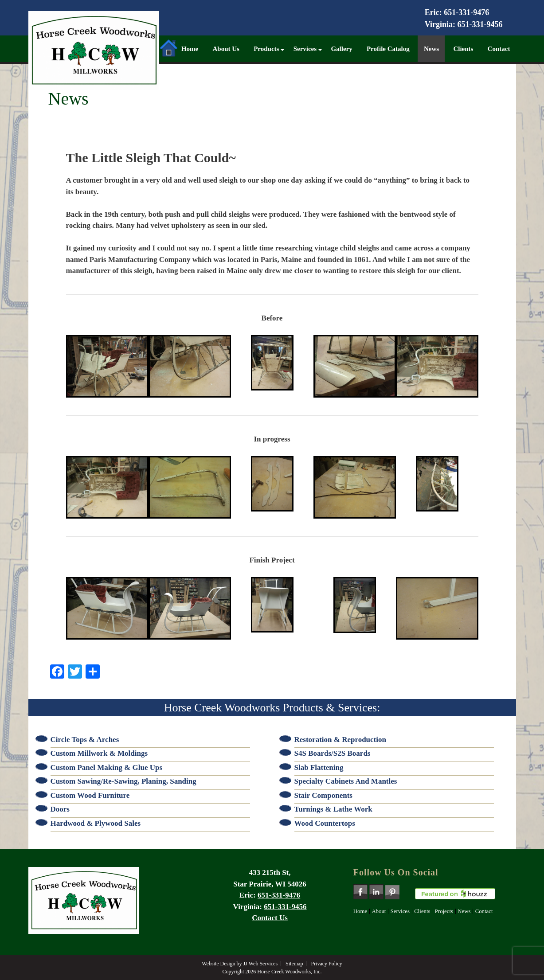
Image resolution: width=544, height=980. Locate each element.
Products (266, 49)
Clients (463, 49)
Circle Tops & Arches (85, 740)
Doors (60, 809)
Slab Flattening (319, 767)
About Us (226, 49)
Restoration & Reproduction (340, 740)
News (431, 49)
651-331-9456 (480, 24)
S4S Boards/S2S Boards (333, 753)
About (379, 911)
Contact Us (270, 918)
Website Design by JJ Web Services (240, 964)
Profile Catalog (388, 49)
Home (178, 47)
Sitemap (294, 964)
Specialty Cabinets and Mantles (346, 781)
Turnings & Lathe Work (333, 809)
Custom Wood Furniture (90, 795)
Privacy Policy (326, 964)
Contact (499, 49)
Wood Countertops (325, 823)
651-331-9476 (466, 12)
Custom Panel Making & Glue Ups (107, 767)
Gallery (341, 49)
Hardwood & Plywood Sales (96, 823)
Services (305, 49)
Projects (444, 911)
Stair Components (323, 795)
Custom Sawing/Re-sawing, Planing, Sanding (123, 781)
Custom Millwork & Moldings (99, 753)
